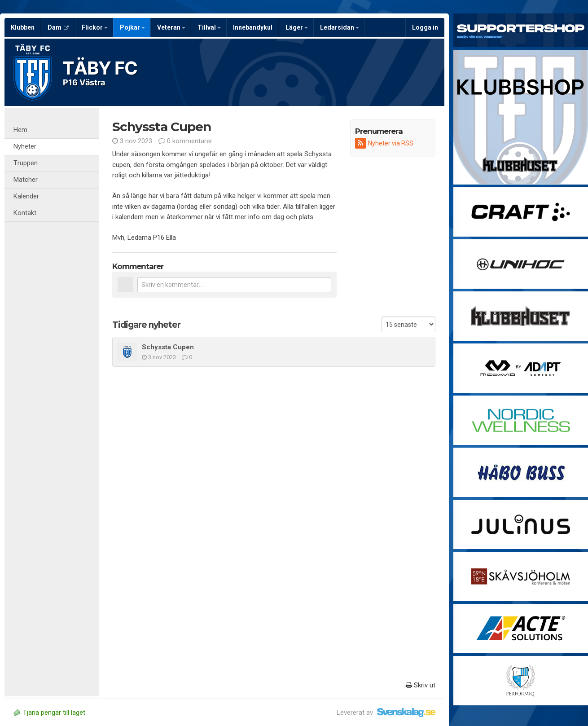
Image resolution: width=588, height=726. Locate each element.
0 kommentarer (185, 141)
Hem (20, 130)
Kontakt (25, 213)
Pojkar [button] (132, 27)
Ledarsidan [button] (340, 27)
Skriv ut (421, 685)
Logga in (425, 27)
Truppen (26, 163)
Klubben (23, 27)
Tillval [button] (209, 27)
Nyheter (25, 147)
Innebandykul (253, 27)
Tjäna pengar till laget (49, 713)
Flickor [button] (95, 27)
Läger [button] (297, 27)
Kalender (26, 196)
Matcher (26, 180)
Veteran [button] (171, 27)
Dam (58, 27)
